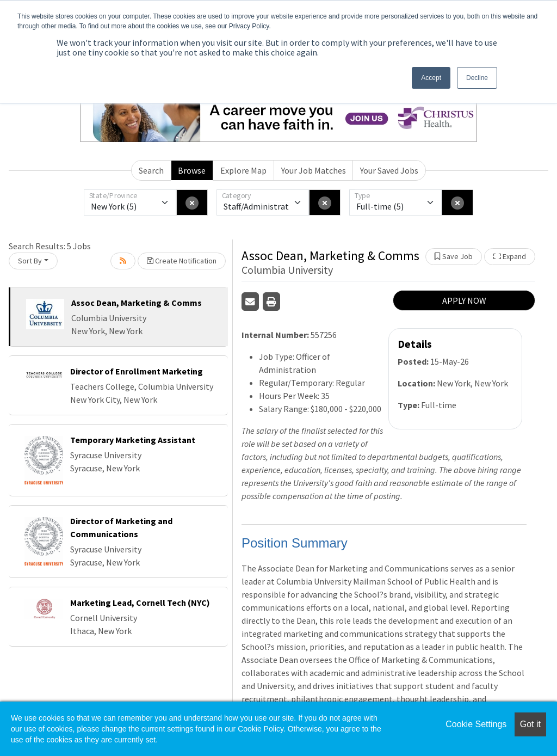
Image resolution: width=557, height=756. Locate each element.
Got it (530, 724)
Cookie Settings (476, 724)
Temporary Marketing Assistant (133, 440)
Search (151, 170)
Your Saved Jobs (389, 170)
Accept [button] (431, 78)
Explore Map (243, 170)
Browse (192, 170)
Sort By (30, 261)
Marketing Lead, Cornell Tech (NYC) (140, 603)
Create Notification (182, 261)
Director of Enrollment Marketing (137, 371)
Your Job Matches (314, 170)
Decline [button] (477, 78)
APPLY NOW (464, 300)
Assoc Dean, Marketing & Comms (137, 303)
